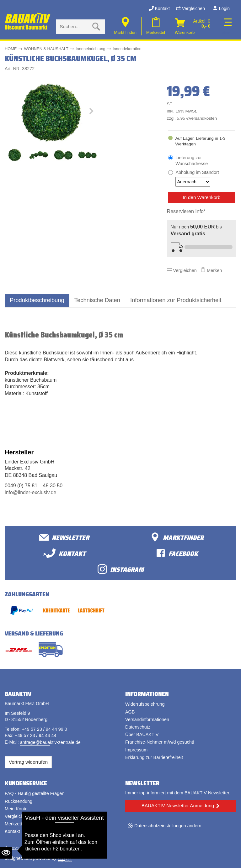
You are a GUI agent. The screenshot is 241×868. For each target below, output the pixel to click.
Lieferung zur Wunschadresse (192, 161)
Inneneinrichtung (91, 49)
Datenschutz (138, 727)
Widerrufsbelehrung (145, 704)
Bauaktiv (29, 848)
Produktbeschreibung (37, 300)
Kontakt (159, 8)
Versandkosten (203, 118)
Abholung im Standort (197, 178)
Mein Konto (16, 809)
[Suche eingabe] (74, 27)
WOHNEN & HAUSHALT (46, 49)
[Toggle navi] (226, 26)
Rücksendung (19, 801)
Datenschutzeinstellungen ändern (168, 826)
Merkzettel (15, 824)
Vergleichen (190, 8)
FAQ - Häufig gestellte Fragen (35, 793)
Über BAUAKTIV (142, 735)
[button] (91, 112)
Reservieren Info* (186, 211)
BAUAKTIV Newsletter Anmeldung (178, 805)
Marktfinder (177, 537)
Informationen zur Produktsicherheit (176, 300)
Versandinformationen (147, 719)
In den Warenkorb (201, 197)
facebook (177, 553)
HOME (11, 49)
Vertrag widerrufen (28, 762)
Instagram (121, 569)
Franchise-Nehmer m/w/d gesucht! (160, 742)
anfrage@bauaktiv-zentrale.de (50, 742)
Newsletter (64, 537)
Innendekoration (127, 49)
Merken (211, 270)
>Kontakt (64, 553)
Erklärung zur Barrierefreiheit (154, 757)
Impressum (136, 750)
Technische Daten (97, 300)
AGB (130, 712)
